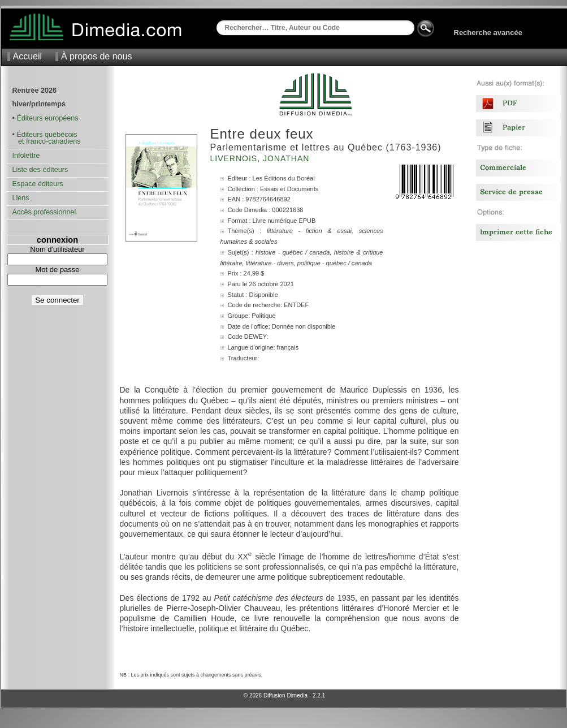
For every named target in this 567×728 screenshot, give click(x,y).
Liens (21, 198)
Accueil (28, 56)
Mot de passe (57, 270)
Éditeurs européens (47, 118)
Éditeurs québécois (47, 135)
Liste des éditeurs (40, 170)
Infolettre (26, 156)
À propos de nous (96, 56)
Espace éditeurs (38, 184)
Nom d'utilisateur (57, 249)
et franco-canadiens (47, 141)
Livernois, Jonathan (261, 158)
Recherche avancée (488, 33)
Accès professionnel (44, 212)
